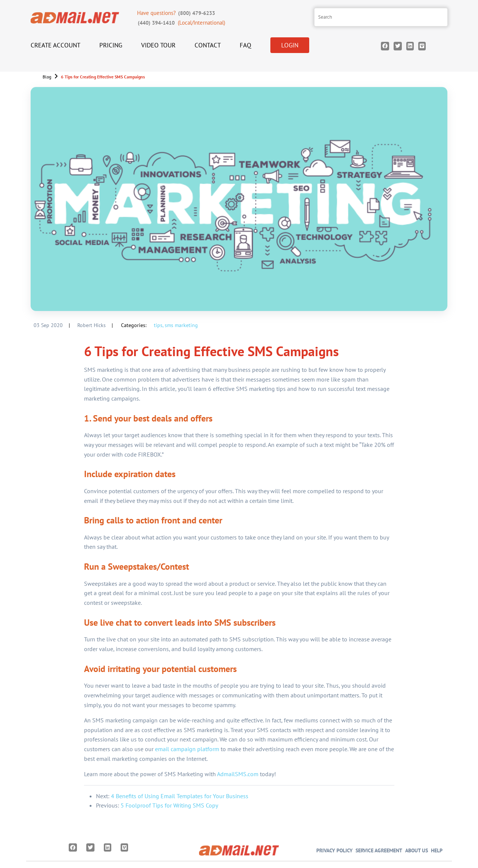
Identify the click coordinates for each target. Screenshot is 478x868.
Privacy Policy (334, 850)
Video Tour (158, 45)
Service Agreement (379, 850)
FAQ (246, 45)
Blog (47, 77)
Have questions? (177, 13)
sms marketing (181, 325)
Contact (208, 45)
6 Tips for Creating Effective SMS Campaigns (103, 77)
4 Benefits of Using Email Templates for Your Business (180, 796)
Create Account (55, 45)
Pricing (111, 45)
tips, (159, 325)
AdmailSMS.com (238, 774)
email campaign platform (187, 749)
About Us (417, 850)
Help (437, 850)
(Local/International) (181, 23)
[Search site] (381, 17)
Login (290, 45)
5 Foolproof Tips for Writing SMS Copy (169, 805)
